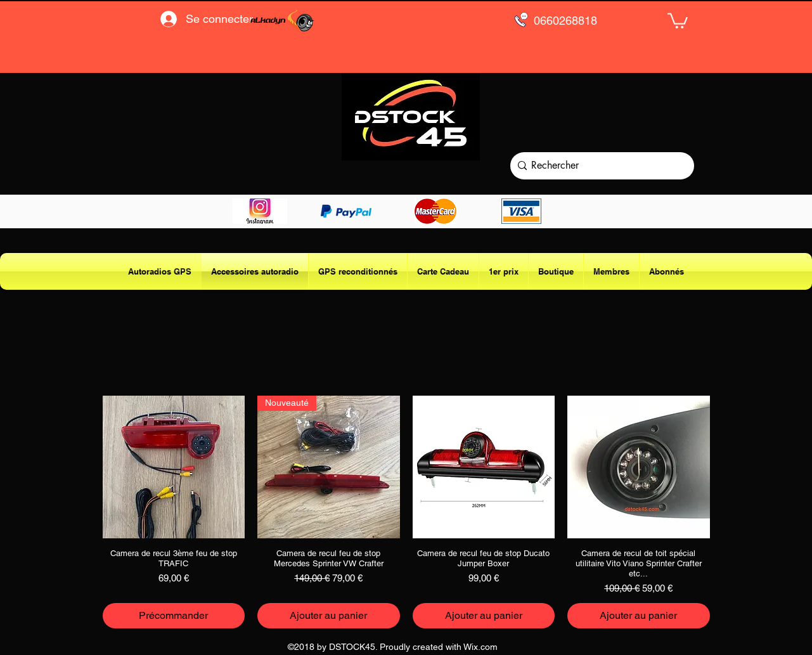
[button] (678, 20)
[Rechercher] (599, 166)
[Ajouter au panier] (329, 616)
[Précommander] (174, 616)
